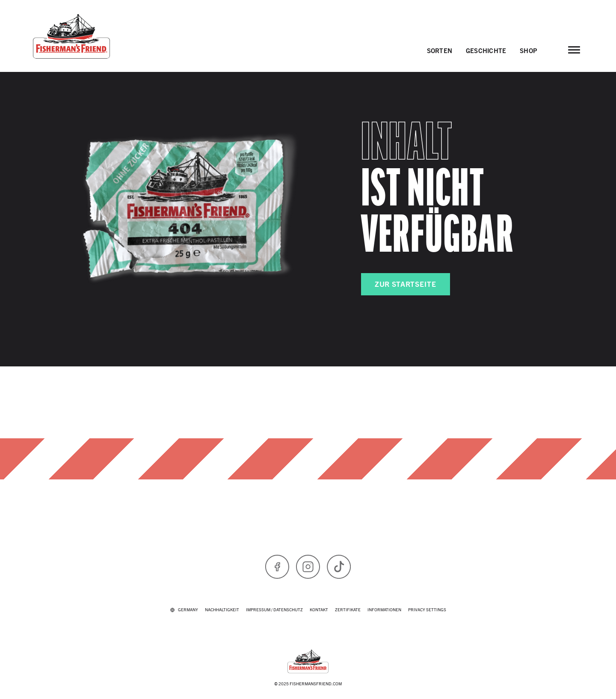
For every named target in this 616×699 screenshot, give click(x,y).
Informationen (384, 609)
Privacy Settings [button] (427, 609)
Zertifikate (348, 609)
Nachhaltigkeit (222, 609)
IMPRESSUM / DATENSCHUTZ (274, 609)
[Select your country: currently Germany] (184, 610)
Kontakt (319, 609)
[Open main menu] (574, 50)
